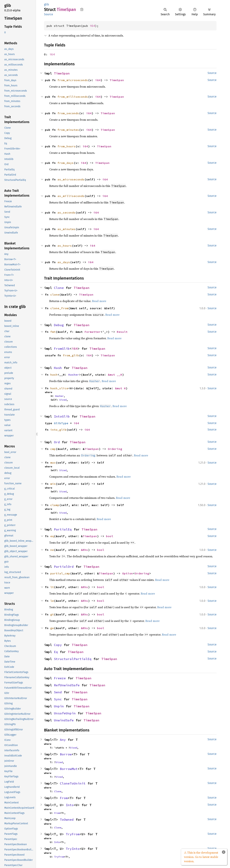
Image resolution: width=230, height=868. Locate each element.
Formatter (93, 332)
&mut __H (115, 375)
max (53, 463)
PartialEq (63, 529)
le (52, 601)
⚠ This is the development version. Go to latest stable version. (201, 857)
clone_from (59, 308)
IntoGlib (62, 416)
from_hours (66, 146)
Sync (58, 699)
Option (128, 573)
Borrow (66, 754)
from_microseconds (73, 80)
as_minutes (66, 229)
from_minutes (68, 130)
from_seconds (68, 113)
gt (52, 614)
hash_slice (59, 388)
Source (49, 14)
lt (52, 587)
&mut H (120, 388)
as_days (64, 262)
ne (52, 550)
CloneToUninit (73, 783)
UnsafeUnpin (65, 713)
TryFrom (73, 834)
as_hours (65, 246)
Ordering (115, 449)
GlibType (61, 423)
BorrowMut (69, 769)
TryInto (73, 849)
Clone (59, 288)
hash (54, 375)
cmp (53, 449)
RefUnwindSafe (67, 685)
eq (52, 536)
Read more (99, 301)
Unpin (59, 706)
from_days (66, 163)
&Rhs (84, 550)
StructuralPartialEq (73, 659)
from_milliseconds (73, 97)
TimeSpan (62, 73)
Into (70, 805)
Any (63, 740)
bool (110, 536)
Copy (58, 645)
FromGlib (62, 349)
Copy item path (82, 9)
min (53, 484)
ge (52, 628)
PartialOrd (64, 567)
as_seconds (66, 212)
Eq (56, 652)
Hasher (74, 375)
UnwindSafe (64, 720)
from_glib (71, 355)
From (64, 798)
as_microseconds (71, 179)
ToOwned (67, 820)
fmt (53, 332)
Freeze (60, 678)
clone (55, 294)
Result (122, 332)
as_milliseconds (71, 196)
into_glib (58, 430)
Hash (58, 368)
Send (58, 692)
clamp (55, 505)
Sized (63, 400)
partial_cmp (60, 573)
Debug (59, 325)
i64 (92, 26)
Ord (57, 442)
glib (47, 4)
